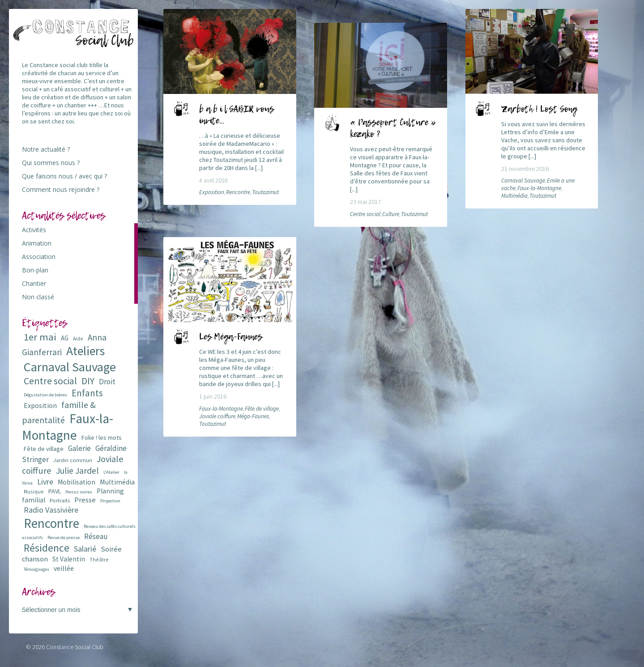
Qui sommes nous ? (51, 163)
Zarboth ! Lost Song (539, 110)
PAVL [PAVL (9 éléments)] (55, 491)
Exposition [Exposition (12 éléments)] (40, 405)
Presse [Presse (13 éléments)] (85, 500)
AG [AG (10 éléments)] (65, 338)
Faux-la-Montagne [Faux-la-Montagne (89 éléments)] (68, 427)
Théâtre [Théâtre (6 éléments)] (99, 559)
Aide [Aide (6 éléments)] (78, 338)
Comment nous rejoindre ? (61, 189)
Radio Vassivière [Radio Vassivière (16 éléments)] (51, 510)
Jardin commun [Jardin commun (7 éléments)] (73, 460)
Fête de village (262, 409)
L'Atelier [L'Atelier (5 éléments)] (111, 472)
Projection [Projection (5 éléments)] (110, 501)
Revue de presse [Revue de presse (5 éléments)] (64, 537)
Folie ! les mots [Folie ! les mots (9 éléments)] (102, 438)
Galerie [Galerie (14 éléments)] (79, 448)
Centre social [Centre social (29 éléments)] (50, 381)
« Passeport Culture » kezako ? (393, 129)
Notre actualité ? (46, 149)
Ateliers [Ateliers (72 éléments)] (85, 351)
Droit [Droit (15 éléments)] (107, 382)
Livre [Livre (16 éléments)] (45, 482)
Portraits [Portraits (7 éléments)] (60, 500)
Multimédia (514, 196)
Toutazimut (265, 192)
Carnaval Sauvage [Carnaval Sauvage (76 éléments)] (70, 367)
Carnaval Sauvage (523, 181)
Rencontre (238, 192)
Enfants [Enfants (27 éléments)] (87, 393)
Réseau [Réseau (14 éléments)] (96, 536)
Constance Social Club (75, 647)
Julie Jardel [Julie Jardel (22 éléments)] (77, 470)
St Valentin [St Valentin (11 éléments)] (69, 559)
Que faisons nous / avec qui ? (64, 176)
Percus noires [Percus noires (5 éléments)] (79, 492)
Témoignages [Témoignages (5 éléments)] (36, 569)
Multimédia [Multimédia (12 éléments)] (117, 482)
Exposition (212, 192)
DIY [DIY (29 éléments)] (88, 381)
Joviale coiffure (217, 416)
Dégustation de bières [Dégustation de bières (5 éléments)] (45, 395)
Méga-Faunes (253, 416)
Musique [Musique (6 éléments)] (34, 491)
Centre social (365, 214)
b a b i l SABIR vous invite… (237, 115)
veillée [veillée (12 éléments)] (64, 568)
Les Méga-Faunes (231, 337)
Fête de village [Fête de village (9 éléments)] (44, 449)
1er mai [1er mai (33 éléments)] (40, 337)
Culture (391, 214)
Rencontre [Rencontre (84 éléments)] (51, 523)
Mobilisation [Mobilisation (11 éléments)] (77, 482)
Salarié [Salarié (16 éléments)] (85, 549)
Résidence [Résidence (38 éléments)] (47, 548)
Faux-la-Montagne (539, 188)
